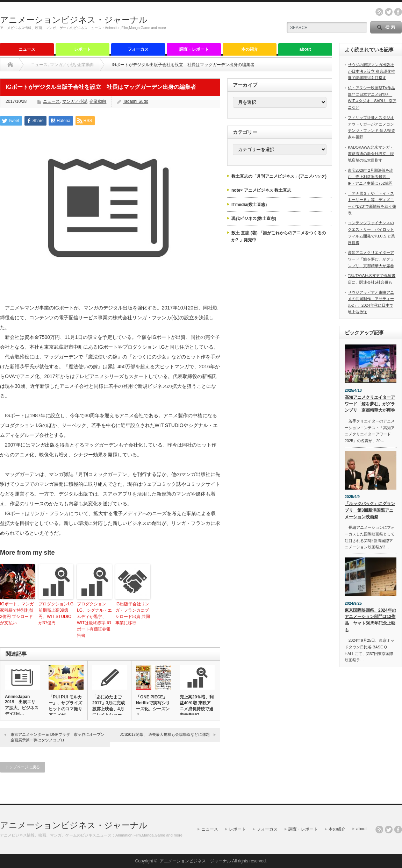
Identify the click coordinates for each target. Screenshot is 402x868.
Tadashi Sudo (135, 101)
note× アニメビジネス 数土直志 (261, 190)
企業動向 (86, 65)
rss (379, 12)
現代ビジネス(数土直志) (254, 219)
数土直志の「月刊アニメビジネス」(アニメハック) (279, 176)
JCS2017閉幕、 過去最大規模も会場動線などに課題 (165, 734)
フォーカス (138, 49)
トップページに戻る (23, 767)
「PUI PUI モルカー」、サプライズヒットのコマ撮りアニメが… (65, 706)
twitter (389, 12)
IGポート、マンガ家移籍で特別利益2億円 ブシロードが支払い (17, 613)
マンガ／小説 (63, 65)
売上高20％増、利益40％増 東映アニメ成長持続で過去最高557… (197, 706)
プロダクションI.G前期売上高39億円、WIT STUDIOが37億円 (56, 613)
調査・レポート (194, 49)
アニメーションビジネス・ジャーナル (74, 20)
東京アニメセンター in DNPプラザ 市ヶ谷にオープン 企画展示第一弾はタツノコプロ (59, 737)
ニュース (27, 49)
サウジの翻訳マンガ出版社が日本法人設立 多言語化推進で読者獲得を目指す (371, 71)
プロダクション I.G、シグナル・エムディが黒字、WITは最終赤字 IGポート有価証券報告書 (94, 620)
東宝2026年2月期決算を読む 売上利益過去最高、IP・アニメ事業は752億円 (371, 177)
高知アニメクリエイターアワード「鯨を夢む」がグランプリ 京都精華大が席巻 (371, 259)
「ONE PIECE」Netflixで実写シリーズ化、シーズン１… (153, 706)
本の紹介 (250, 49)
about (305, 49)
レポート (82, 49)
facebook (398, 12)
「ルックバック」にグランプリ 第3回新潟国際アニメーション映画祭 (370, 510)
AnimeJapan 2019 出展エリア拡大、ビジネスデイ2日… (22, 705)
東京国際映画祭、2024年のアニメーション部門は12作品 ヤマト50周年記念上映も (370, 620)
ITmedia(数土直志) (249, 205)
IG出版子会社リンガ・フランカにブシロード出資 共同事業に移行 (133, 613)
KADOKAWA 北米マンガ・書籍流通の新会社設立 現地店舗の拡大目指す (371, 154)
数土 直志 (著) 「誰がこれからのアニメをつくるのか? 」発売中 (279, 236)
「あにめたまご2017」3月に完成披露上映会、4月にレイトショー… (109, 706)
